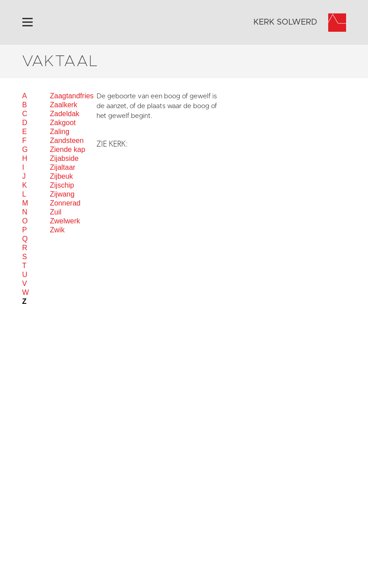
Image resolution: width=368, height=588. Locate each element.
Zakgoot (63, 123)
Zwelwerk (65, 221)
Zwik (57, 230)
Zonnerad (66, 203)
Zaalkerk (64, 105)
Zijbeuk (62, 176)
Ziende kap (68, 149)
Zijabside (64, 158)
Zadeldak (65, 114)
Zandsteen (67, 141)
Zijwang (62, 194)
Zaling (60, 132)
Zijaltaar (63, 167)
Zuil (56, 212)
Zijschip (62, 185)
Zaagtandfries (72, 96)
